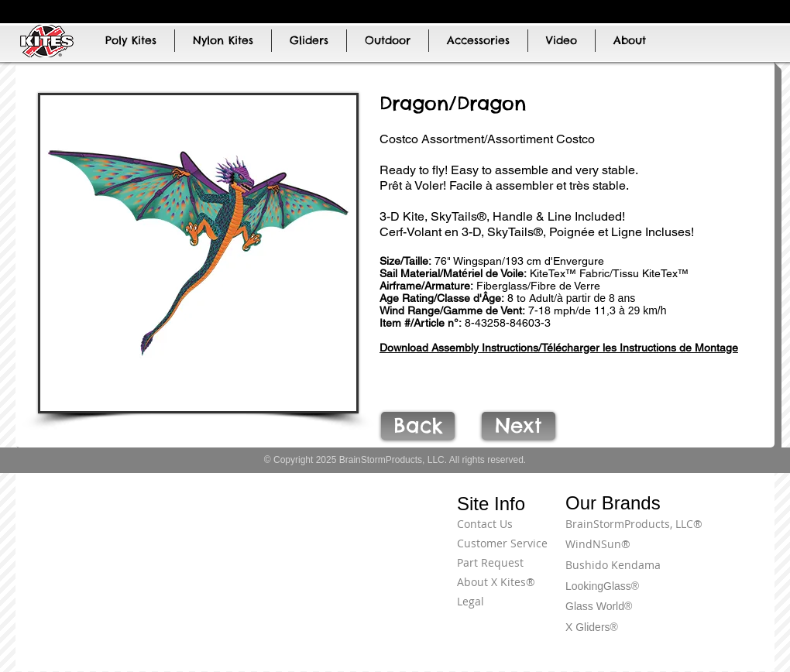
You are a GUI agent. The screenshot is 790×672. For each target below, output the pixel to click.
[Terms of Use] (716, 533)
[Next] (519, 426)
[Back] (418, 426)
